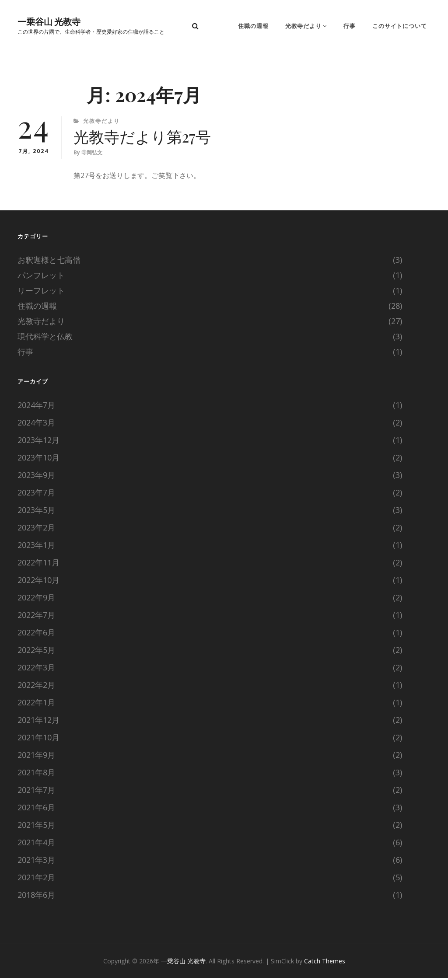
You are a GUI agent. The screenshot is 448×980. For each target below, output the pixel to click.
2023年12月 (38, 442)
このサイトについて (400, 26)
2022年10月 (38, 582)
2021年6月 (36, 809)
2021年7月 (36, 792)
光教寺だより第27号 (144, 137)
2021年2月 (36, 879)
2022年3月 (36, 669)
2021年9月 (36, 757)
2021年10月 (38, 739)
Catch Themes (325, 963)
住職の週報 (256, 26)
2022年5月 (36, 652)
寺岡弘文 (92, 154)
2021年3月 (36, 861)
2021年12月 (38, 722)
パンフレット (41, 277)
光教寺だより (305, 26)
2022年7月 (36, 617)
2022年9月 (36, 599)
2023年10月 (38, 459)
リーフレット (41, 292)
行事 (351, 26)
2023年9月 (36, 477)
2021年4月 (36, 844)
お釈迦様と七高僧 (49, 262)
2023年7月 (36, 494)
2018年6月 (36, 896)
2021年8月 (36, 774)
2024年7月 (36, 407)
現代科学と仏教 (45, 338)
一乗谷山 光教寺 (49, 22)
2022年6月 (36, 634)
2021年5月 (36, 827)
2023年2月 (36, 529)
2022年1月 (36, 704)
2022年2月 (36, 687)
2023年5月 (36, 512)
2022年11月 (38, 564)
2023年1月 (36, 547)
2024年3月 (36, 424)
